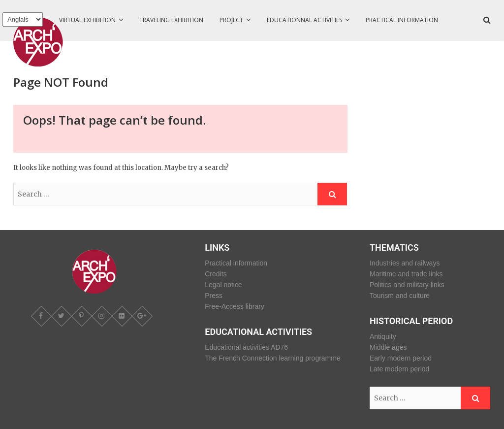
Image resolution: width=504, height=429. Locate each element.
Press (214, 296)
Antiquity (383, 336)
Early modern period (401, 358)
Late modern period (399, 369)
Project (231, 20)
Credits (216, 274)
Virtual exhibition (87, 20)
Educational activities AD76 (246, 347)
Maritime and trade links (406, 274)
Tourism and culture (400, 296)
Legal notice (223, 285)
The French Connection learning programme (272, 358)
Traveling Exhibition (171, 20)
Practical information (402, 20)
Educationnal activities (304, 20)
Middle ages (388, 347)
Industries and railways (405, 263)
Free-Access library (235, 306)
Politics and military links (407, 285)
